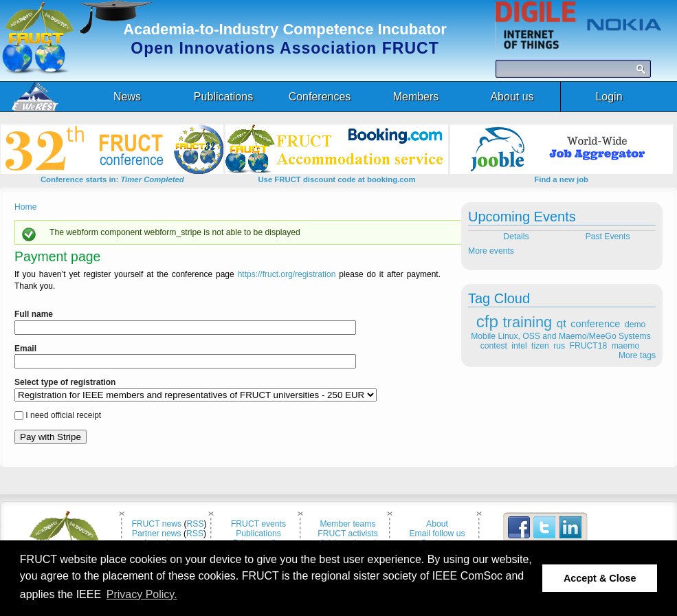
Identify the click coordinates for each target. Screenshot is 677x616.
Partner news (157, 533)
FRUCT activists (348, 533)
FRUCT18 (589, 346)
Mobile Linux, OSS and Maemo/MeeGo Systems (561, 336)
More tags (637, 355)
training (528, 322)
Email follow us (437, 533)
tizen (540, 346)
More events (491, 251)
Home (25, 207)
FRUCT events (258, 524)
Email (25, 349)
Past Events (609, 236)
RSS (196, 524)
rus (559, 346)
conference (595, 324)
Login (609, 97)
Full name (34, 314)
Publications (258, 533)
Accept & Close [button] (600, 578)
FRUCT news (156, 524)
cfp (487, 321)
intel (519, 346)
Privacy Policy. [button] (142, 594)
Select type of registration (65, 382)
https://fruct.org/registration (287, 274)
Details (515, 236)
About (437, 524)
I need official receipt (63, 415)
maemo (626, 346)
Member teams (347, 524)
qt (562, 323)
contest (494, 346)
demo (635, 324)
